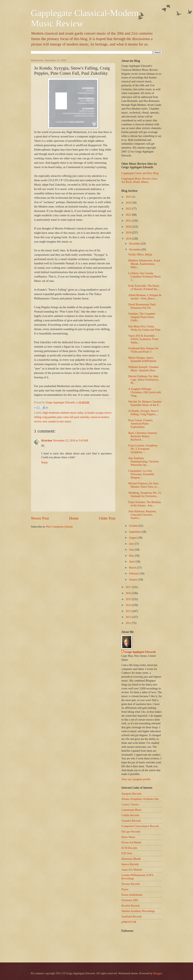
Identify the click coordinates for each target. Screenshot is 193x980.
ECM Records (129, 848)
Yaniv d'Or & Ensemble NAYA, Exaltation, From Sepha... (143, 339)
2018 (129, 239)
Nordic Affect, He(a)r (140, 254)
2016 (129, 593)
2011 (129, 623)
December (135, 244)
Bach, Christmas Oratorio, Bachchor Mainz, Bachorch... (143, 436)
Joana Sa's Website (132, 870)
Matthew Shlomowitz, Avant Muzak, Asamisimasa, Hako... (144, 264)
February (134, 573)
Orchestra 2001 (130, 900)
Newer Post (40, 518)
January (134, 580)
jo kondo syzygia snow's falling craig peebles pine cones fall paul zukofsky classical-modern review (73, 417)
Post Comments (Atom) (59, 527)
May (132, 556)
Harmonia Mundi (131, 859)
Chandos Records (131, 821)
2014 (129, 605)
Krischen (47, 441)
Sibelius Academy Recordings (138, 911)
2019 (129, 233)
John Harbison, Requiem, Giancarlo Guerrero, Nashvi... (142, 515)
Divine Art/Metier (131, 842)
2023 (129, 209)
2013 (129, 611)
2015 (129, 599)
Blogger (158, 973)
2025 (129, 197)
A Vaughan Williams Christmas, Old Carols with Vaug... (145, 392)
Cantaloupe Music (131, 810)
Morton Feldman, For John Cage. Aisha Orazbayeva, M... (143, 380)
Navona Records (131, 884)
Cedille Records (130, 815)
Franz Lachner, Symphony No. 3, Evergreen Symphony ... (143, 449)
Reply (45, 462)
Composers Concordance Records (140, 826)
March (133, 568)
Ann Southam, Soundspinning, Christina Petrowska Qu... (144, 462)
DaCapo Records (131, 832)
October (134, 526)
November (135, 249)
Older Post (107, 518)
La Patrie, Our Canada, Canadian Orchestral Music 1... (145, 277)
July (132, 544)
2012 (129, 617)
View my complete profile (136, 779)
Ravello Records (131, 906)
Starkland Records (132, 917)
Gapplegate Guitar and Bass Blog (140, 173)
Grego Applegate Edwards (140, 652)
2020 (129, 227)
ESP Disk (127, 853)
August (133, 538)
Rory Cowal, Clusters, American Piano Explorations (141, 424)
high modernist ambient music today (63, 413)
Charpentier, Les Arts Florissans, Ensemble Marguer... (141, 474)
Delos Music (128, 837)
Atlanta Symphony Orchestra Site (140, 799)
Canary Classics (130, 804)
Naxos (125, 889)
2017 (129, 587)
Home (74, 518)
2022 (129, 215)
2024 (129, 203)
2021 (129, 221)
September (135, 532)
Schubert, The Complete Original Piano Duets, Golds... (142, 317)
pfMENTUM (129, 922)
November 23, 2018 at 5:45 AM (71, 441)
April (132, 562)
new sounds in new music (57, 421)
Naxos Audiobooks (132, 895)
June (132, 550)
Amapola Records (131, 794)
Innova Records (130, 864)
